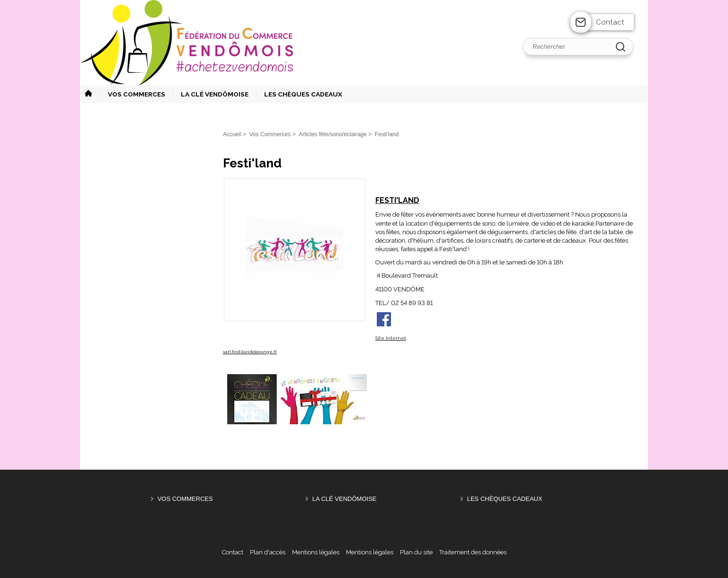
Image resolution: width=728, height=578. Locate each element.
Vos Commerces (185, 499)
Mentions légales (316, 552)
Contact (610, 22)
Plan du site (416, 552)
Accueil (232, 134)
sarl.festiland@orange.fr (250, 352)
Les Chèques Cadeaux (505, 499)
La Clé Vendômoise (345, 499)
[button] (133, 94)
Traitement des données (473, 552)
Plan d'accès (268, 552)
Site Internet (391, 338)
